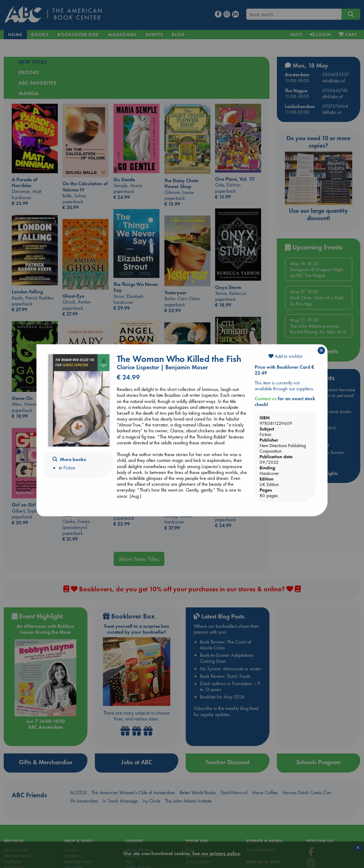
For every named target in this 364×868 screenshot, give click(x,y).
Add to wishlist (285, 356)
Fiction (69, 468)
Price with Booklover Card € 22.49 (284, 370)
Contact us (266, 398)
